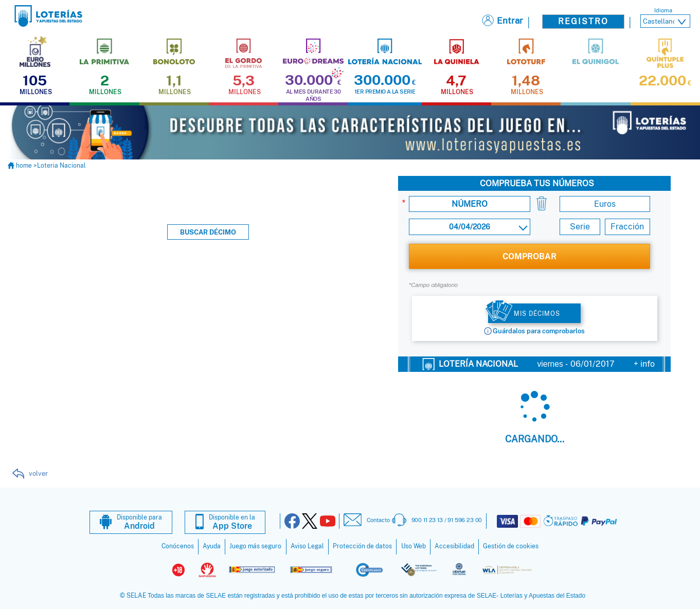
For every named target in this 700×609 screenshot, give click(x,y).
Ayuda (212, 546)
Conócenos (178, 546)
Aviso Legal (307, 546)
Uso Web (414, 546)
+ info (644, 363)
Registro (583, 21)
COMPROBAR (530, 256)
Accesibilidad (454, 546)
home (21, 165)
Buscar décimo (208, 232)
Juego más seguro (255, 546)
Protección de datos (362, 546)
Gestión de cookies (511, 546)
